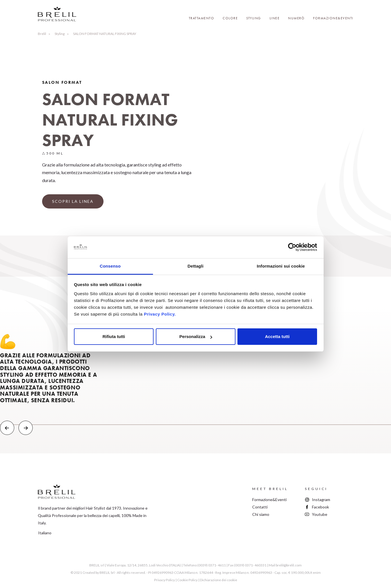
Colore (230, 18)
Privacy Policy (165, 580)
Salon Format (62, 82)
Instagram (321, 500)
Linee (275, 18)
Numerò (296, 18)
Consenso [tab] (110, 266)
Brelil (42, 34)
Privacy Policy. (160, 314)
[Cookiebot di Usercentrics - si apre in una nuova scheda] (292, 247)
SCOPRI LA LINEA (73, 201)
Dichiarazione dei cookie (219, 580)
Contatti (260, 507)
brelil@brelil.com (289, 565)
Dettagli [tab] (196, 266)
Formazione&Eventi (333, 18)
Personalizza (196, 336)
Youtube (320, 514)
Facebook (320, 507)
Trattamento (202, 18)
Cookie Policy (187, 580)
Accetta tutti (277, 336)
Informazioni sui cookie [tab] (281, 266)
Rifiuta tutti (114, 336)
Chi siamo (261, 514)
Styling (254, 18)
